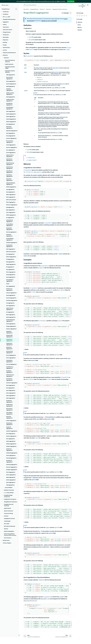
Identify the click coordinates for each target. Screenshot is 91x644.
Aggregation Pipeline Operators (60, 9)
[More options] (70, 13)
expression (39, 69)
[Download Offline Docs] (16, 9)
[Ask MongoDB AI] (82, 5)
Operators (49, 9)
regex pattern (56, 68)
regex (25, 72)
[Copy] (70, 60)
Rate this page (80, 13)
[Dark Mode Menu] (88, 5)
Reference (42, 9)
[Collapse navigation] (19, 635)
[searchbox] (45, 5)
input (25, 68)
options (64, 84)
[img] (77, 16)
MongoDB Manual (34, 9)
